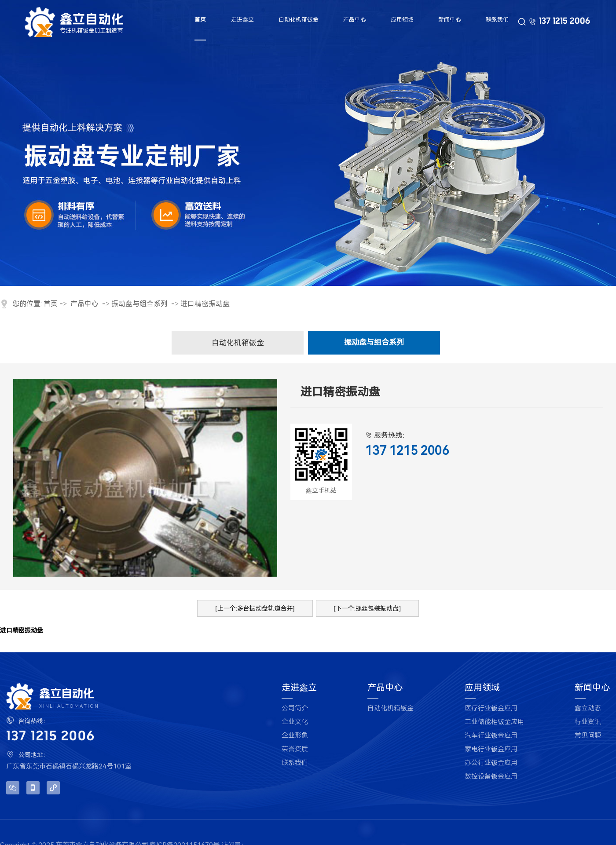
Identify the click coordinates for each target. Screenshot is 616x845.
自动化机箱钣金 (298, 20)
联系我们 (498, 20)
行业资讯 (588, 722)
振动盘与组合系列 (139, 304)
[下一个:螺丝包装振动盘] (367, 608)
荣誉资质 (295, 749)
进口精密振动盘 (205, 304)
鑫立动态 (588, 708)
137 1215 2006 (565, 22)
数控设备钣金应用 (491, 777)
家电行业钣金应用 (491, 749)
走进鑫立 (242, 20)
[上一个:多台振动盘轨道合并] (255, 608)
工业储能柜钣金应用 (494, 722)
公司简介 (295, 708)
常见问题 (588, 736)
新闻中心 (450, 20)
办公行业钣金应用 (491, 763)
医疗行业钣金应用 (491, 708)
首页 (200, 20)
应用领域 (402, 20)
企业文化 (295, 722)
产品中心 (354, 20)
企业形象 (295, 736)
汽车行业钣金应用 (491, 736)
